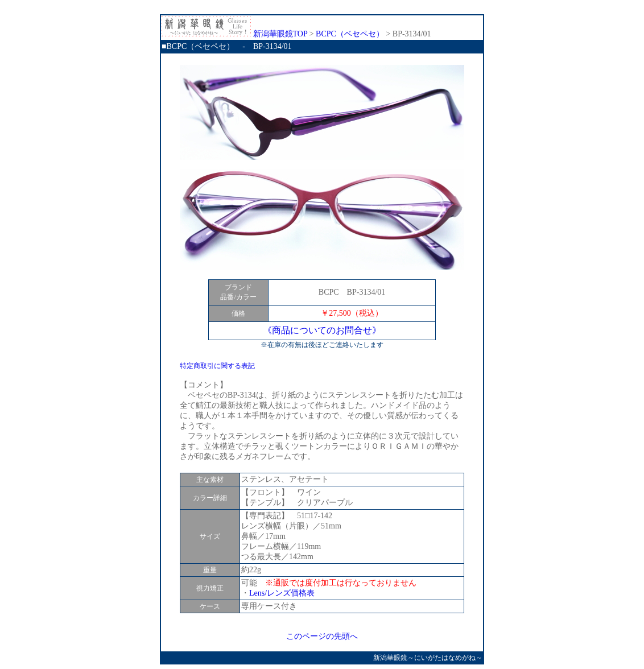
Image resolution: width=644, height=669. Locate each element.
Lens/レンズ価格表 (282, 593)
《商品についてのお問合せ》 (322, 330)
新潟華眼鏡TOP (234, 34)
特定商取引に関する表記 (217, 366)
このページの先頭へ (322, 636)
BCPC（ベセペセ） (350, 34)
